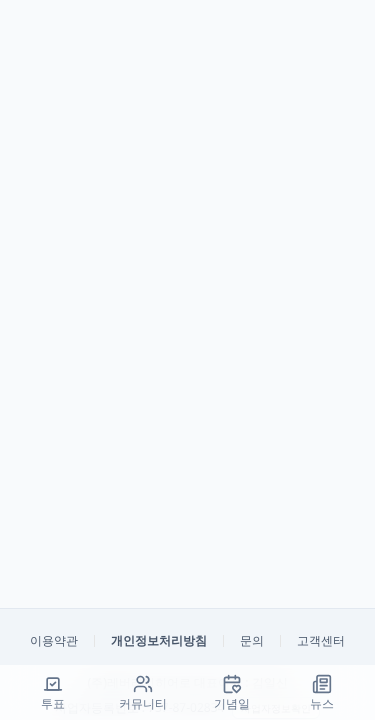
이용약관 (54, 641)
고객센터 (321, 641)
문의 (252, 641)
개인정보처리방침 (159, 641)
